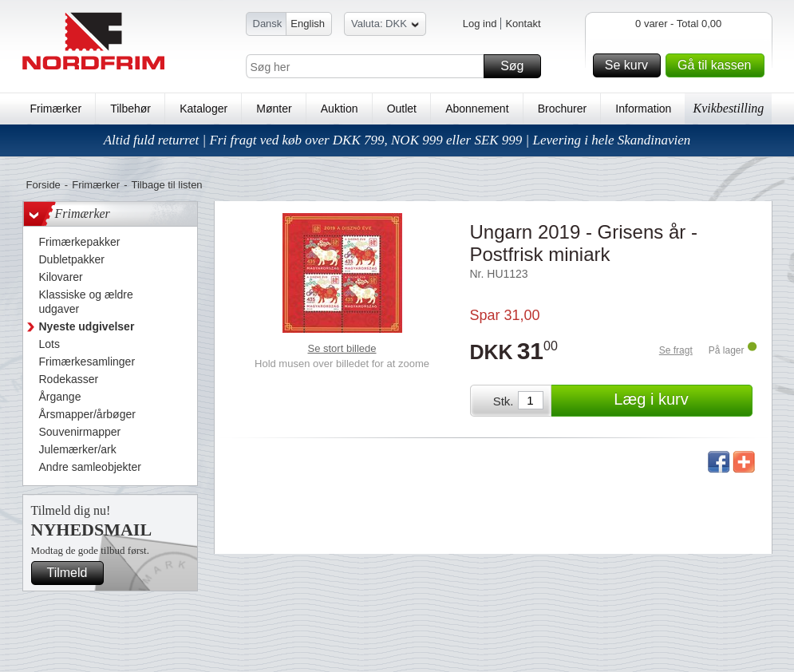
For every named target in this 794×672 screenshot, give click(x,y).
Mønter (274, 109)
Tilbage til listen (166, 185)
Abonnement (477, 109)
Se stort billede (342, 348)
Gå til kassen (718, 65)
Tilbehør (130, 109)
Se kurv (630, 65)
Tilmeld (73, 573)
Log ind (480, 24)
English (308, 24)
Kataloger (203, 109)
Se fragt (676, 350)
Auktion (340, 109)
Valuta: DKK (385, 26)
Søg (518, 66)
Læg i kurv (680, 401)
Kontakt (523, 24)
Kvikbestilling (728, 108)
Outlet (402, 109)
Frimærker (56, 109)
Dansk (268, 24)
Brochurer (562, 109)
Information (643, 109)
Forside (43, 185)
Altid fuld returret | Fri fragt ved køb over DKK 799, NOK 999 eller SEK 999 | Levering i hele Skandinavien (397, 140)
